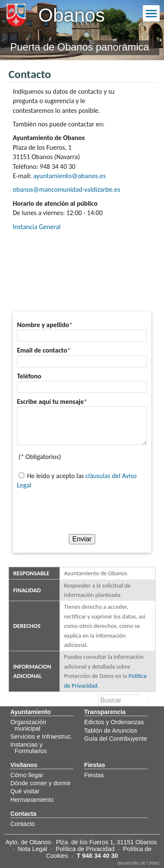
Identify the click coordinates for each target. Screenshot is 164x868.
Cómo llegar (27, 775)
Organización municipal (28, 725)
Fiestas (94, 775)
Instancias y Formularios (28, 748)
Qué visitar (25, 791)
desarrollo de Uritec (139, 863)
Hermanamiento (32, 800)
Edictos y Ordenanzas (114, 722)
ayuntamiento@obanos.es (69, 176)
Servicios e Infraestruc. (41, 736)
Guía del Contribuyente (116, 739)
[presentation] (82, 511)
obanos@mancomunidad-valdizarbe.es (66, 189)
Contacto (23, 824)
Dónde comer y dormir (40, 783)
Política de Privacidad (85, 849)
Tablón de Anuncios (111, 731)
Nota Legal (32, 849)
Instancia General (37, 227)
